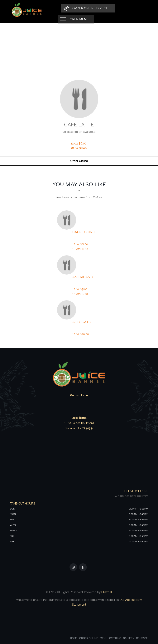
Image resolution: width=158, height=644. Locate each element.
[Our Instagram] (73, 567)
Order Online (79, 161)
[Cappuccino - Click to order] (68, 220)
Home (74, 638)
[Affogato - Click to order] (68, 310)
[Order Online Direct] (122, 8)
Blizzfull (107, 592)
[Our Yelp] (83, 567)
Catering (115, 638)
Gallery (129, 638)
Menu (104, 638)
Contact (142, 638)
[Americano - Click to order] (68, 265)
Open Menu (79, 8)
